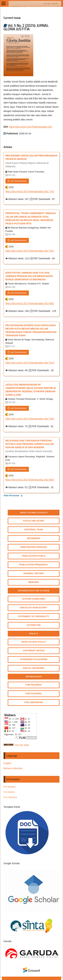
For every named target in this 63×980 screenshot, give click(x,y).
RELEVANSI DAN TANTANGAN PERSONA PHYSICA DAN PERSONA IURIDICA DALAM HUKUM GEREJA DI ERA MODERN (32, 446)
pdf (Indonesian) (18, 181)
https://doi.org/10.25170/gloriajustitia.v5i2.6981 (30, 303)
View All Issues (11, 495)
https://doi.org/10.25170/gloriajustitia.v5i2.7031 (30, 251)
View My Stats (22, 745)
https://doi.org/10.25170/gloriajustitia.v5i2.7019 (30, 363)
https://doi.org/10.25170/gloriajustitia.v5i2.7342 (30, 419)
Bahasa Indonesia (13, 768)
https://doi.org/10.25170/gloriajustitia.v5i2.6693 (30, 480)
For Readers (10, 787)
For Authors (9, 792)
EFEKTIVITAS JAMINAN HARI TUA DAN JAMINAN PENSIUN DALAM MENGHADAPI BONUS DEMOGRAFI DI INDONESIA (29, 276)
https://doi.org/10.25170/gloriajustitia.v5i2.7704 (30, 191)
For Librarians (10, 797)
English (7, 763)
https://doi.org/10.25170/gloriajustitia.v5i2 (30, 127)
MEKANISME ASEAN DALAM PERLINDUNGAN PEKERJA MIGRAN (32, 161)
